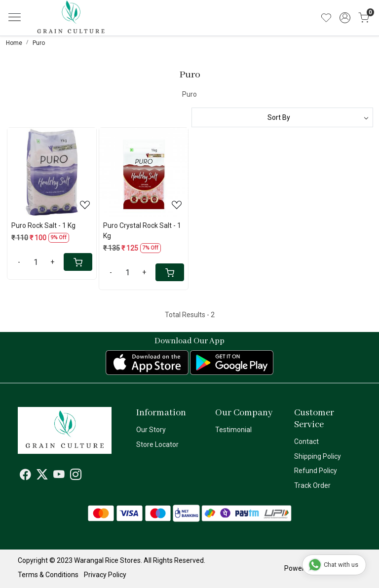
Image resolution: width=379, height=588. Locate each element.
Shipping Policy (318, 456)
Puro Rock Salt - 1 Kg (43, 225)
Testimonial (233, 430)
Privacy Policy (105, 575)
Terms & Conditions (48, 575)
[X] (42, 476)
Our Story (151, 430)
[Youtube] (59, 476)
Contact (306, 441)
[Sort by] (282, 117)
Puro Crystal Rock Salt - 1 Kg (142, 231)
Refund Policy (316, 471)
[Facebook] (25, 476)
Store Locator (157, 444)
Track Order (312, 485)
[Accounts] (345, 18)
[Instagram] (76, 476)
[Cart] (78, 262)
